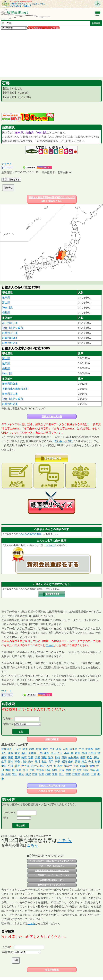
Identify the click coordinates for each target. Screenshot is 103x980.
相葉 (83, 757)
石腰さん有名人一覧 (52, 416)
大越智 (89, 749)
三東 (94, 774)
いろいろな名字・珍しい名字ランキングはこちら (52, 861)
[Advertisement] (51, 53)
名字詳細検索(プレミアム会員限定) (43, 28)
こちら (50, 645)
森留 (47, 753)
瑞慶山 (84, 766)
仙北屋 (73, 749)
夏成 (45, 749)
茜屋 (44, 757)
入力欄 (7, 719)
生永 (76, 766)
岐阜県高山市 (10, 333)
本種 (8, 770)
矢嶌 (24, 757)
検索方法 (8, 724)
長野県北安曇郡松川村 (15, 389)
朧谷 (97, 749)
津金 (11, 753)
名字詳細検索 (52, 739)
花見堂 (76, 774)
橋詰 (43, 766)
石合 (89, 757)
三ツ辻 (17, 749)
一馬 (40, 753)
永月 (60, 753)
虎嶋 (68, 770)
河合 (17, 762)
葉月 (53, 753)
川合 (24, 762)
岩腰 (31, 757)
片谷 (32, 770)
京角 (61, 770)
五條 (65, 749)
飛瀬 (4, 757)
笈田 (15, 774)
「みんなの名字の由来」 (31, 534)
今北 (91, 762)
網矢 (25, 749)
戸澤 (52, 749)
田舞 (64, 757)
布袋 (32, 749)
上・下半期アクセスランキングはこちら (52, 875)
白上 (61, 774)
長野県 (6, 313)
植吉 (48, 774)
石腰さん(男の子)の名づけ (52, 786)
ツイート (7, 164)
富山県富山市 (10, 323)
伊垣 (37, 757)
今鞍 (59, 749)
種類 (5, 818)
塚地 (96, 757)
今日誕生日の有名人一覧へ (52, 880)
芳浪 (77, 762)
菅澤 (17, 757)
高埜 (60, 766)
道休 (51, 757)
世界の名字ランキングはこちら (52, 885)
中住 (81, 749)
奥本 (68, 774)
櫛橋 (97, 762)
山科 (71, 762)
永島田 (32, 753)
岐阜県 (19, 133)
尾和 (84, 753)
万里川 (92, 753)
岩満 (64, 762)
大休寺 (40, 770)
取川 (26, 770)
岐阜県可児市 (10, 343)
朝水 (86, 770)
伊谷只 (25, 766)
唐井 (79, 770)
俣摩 (41, 774)
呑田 (24, 753)
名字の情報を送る (11, 179)
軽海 (48, 770)
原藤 (92, 770)
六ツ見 (35, 766)
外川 (37, 762)
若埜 (17, 753)
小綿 (67, 753)
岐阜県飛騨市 (10, 338)
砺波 (39, 749)
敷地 (77, 753)
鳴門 (51, 762)
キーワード (9, 813)
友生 (44, 762)
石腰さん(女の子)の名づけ (52, 791)
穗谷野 (68, 766)
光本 (31, 762)
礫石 (11, 757)
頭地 (11, 762)
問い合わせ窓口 (64, 441)
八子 (57, 762)
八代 (49, 766)
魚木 (19, 770)
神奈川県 (41, 133)
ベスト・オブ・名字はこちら (52, 866)
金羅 (8, 774)
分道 (11, 766)
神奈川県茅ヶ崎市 (13, 328)
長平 (4, 753)
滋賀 (28, 774)
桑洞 (4, 766)
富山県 (30, 133)
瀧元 (92, 766)
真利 (21, 774)
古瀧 (35, 774)
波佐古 (86, 774)
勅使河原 (7, 749)
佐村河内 (73, 757)
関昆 (55, 770)
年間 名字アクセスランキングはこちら (52, 871)
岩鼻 (55, 774)
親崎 (57, 757)
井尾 (17, 766)
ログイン (50, 545)
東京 (84, 762)
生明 (4, 762)
